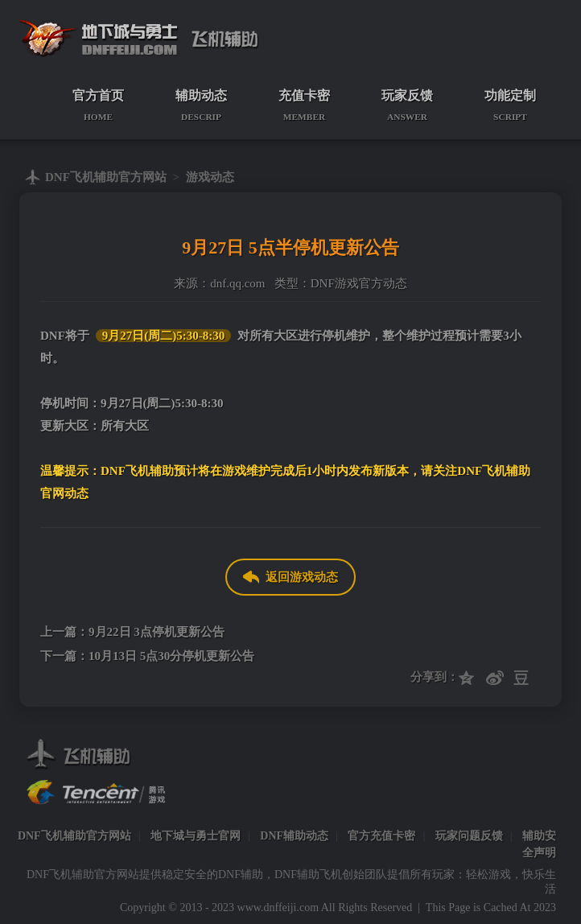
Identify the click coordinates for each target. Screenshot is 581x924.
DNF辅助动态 (294, 836)
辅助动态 (201, 105)
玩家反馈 (407, 105)
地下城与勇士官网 (196, 836)
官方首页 (98, 105)
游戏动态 (210, 177)
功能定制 (510, 105)
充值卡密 (304, 105)
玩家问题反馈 (469, 836)
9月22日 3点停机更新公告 (157, 632)
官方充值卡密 (381, 836)
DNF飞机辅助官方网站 (106, 177)
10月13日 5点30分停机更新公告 (171, 656)
